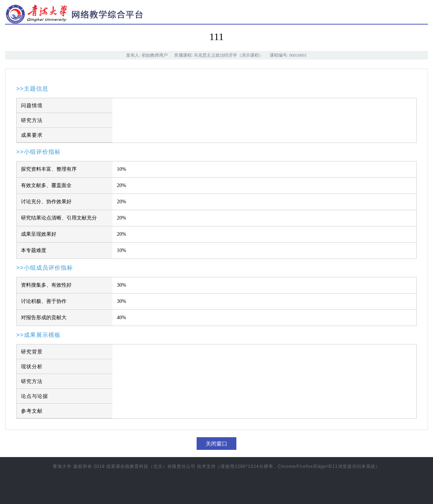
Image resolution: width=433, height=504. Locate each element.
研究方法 (32, 120)
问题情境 (32, 105)
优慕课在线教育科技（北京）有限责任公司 (151, 466)
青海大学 (62, 466)
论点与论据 (35, 396)
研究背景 (32, 352)
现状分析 (32, 366)
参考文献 (32, 411)
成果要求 (32, 135)
